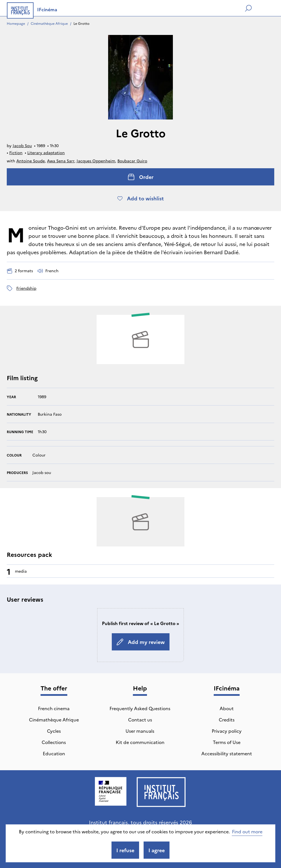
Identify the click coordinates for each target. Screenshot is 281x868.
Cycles (54, 731)
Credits (227, 719)
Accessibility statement (227, 753)
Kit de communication (140, 742)
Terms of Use (227, 742)
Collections (54, 742)
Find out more (247, 831)
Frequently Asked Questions (140, 708)
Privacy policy (227, 731)
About (227, 708)
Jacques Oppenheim (96, 161)
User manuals (140, 731)
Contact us (140, 719)
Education (54, 753)
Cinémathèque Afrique (49, 23)
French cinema (54, 708)
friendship (26, 288)
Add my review (141, 642)
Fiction (16, 152)
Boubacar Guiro (132, 161)
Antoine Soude (31, 161)
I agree (157, 850)
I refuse (125, 850)
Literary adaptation (46, 152)
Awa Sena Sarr (61, 161)
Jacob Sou (22, 145)
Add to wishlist (141, 198)
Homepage (16, 23)
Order (141, 177)
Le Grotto (82, 23)
